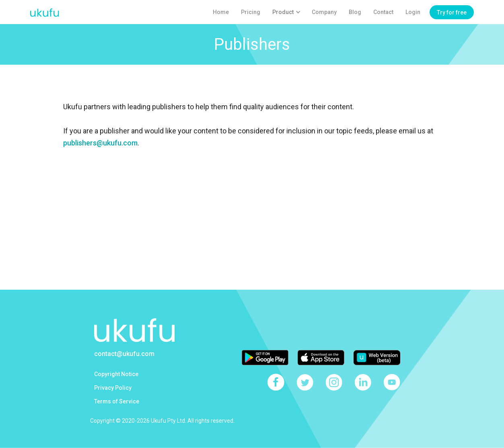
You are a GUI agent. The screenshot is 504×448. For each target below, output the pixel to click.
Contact (383, 12)
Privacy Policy (113, 388)
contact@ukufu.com (124, 354)
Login (413, 12)
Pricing (251, 12)
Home (221, 12)
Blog (355, 12)
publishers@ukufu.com (100, 143)
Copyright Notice (116, 374)
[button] (286, 12)
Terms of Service (117, 401)
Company (324, 12)
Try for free (452, 12)
